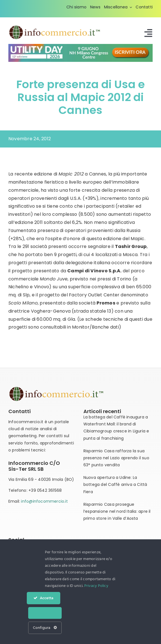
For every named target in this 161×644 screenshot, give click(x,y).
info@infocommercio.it (44, 501)
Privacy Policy (96, 586)
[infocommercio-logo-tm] (55, 27)
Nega (45, 613)
